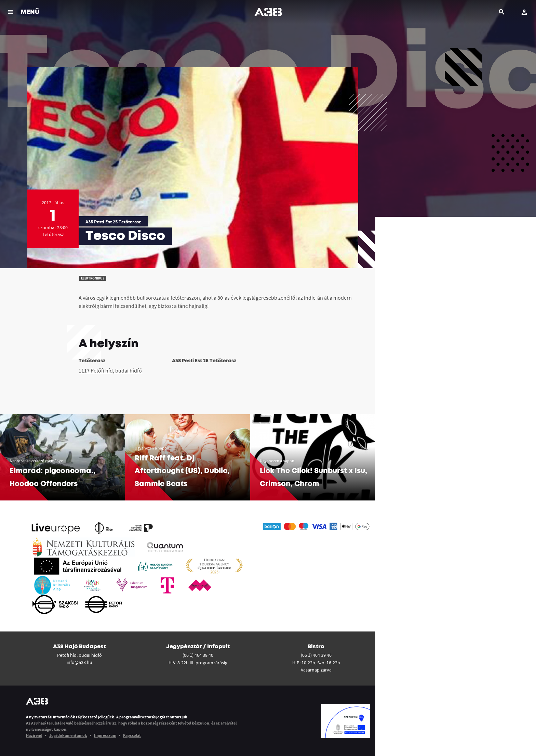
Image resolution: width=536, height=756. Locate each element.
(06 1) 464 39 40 (198, 655)
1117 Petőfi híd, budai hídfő (110, 370)
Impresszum (105, 735)
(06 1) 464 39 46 (316, 655)
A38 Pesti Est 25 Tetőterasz (113, 222)
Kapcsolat (132, 735)
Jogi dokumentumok (68, 735)
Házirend (34, 735)
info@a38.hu (79, 662)
